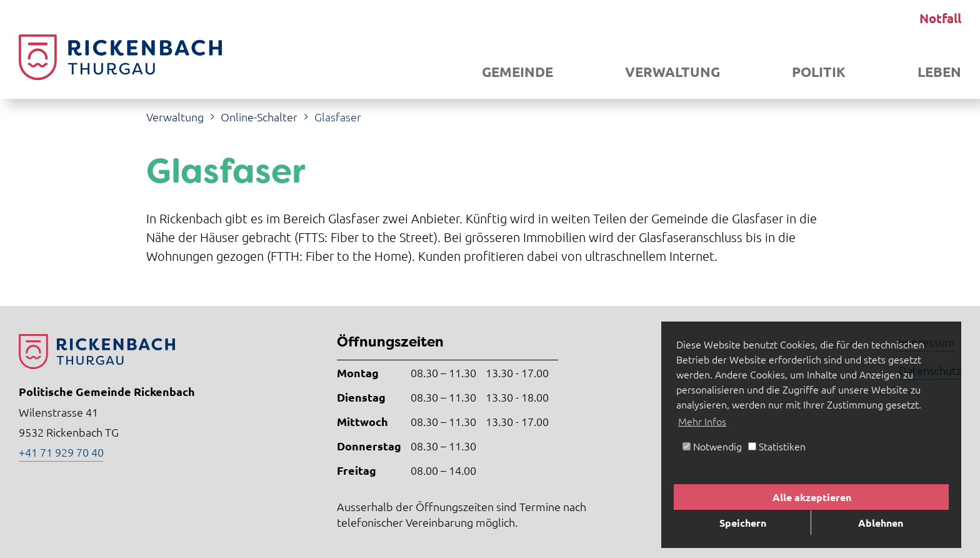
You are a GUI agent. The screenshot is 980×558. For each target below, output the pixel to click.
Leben (939, 72)
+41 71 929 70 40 (61, 452)
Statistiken (777, 446)
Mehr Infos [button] (702, 421)
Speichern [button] (743, 523)
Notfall (940, 18)
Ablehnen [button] (881, 523)
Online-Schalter (259, 117)
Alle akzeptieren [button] (812, 497)
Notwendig (712, 446)
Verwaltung (672, 72)
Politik (819, 72)
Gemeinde (517, 72)
